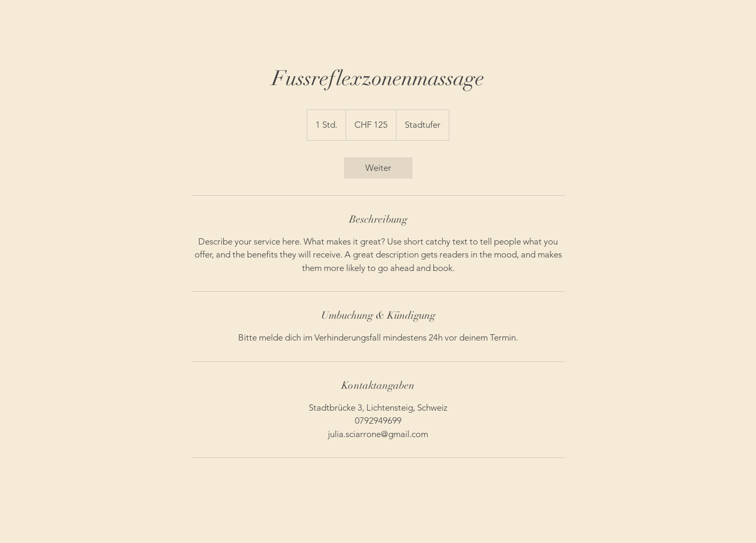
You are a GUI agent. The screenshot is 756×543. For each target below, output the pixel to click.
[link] (378, 168)
